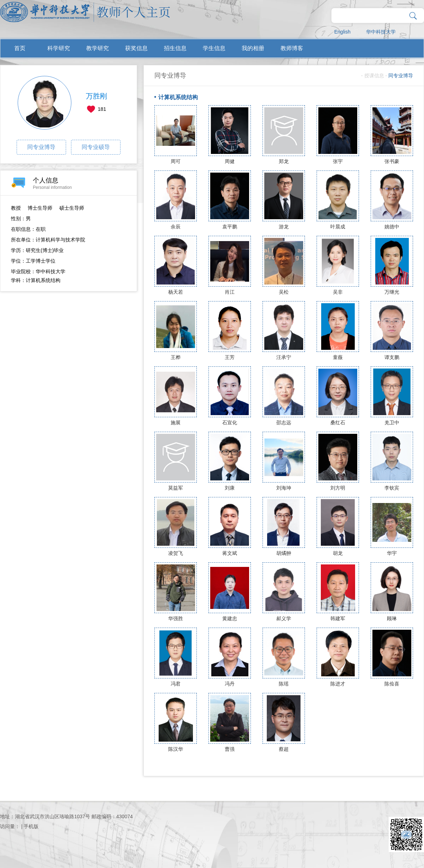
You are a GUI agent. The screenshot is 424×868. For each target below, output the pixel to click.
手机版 (31, 826)
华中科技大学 (381, 32)
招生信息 (175, 48)
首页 (20, 48)
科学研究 (59, 48)
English (342, 32)
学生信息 (214, 48)
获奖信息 (136, 48)
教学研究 (98, 48)
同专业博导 (41, 147)
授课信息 (374, 76)
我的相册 (253, 48)
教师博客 (292, 48)
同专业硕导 (96, 147)
